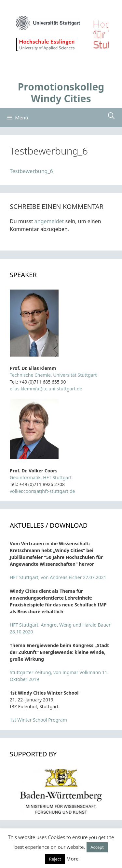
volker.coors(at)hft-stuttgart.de (42, 491)
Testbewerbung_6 (31, 171)
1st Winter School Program (38, 720)
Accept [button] (97, 847)
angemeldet (49, 221)
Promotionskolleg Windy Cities (61, 93)
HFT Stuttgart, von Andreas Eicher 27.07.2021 (58, 577)
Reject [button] (55, 859)
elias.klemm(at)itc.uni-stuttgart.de (46, 389)
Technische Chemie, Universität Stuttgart (53, 375)
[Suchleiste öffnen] (111, 116)
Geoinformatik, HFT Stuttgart (41, 477)
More (73, 859)
